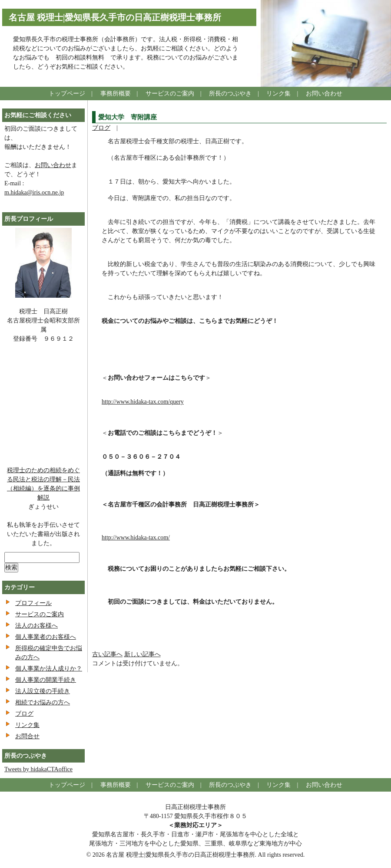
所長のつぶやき (230, 94)
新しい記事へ (142, 654)
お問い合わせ (324, 94)
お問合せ (27, 736)
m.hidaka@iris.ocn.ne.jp (34, 192)
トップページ (67, 94)
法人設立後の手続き (43, 691)
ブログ (101, 128)
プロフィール (33, 603)
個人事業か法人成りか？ (49, 669)
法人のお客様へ (36, 626)
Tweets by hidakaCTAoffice (38, 769)
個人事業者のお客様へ (46, 637)
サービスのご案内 (170, 94)
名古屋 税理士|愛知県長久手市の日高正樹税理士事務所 (115, 17)
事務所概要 (116, 94)
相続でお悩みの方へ (43, 702)
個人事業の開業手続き (46, 680)
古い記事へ (107, 654)
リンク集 (278, 94)
